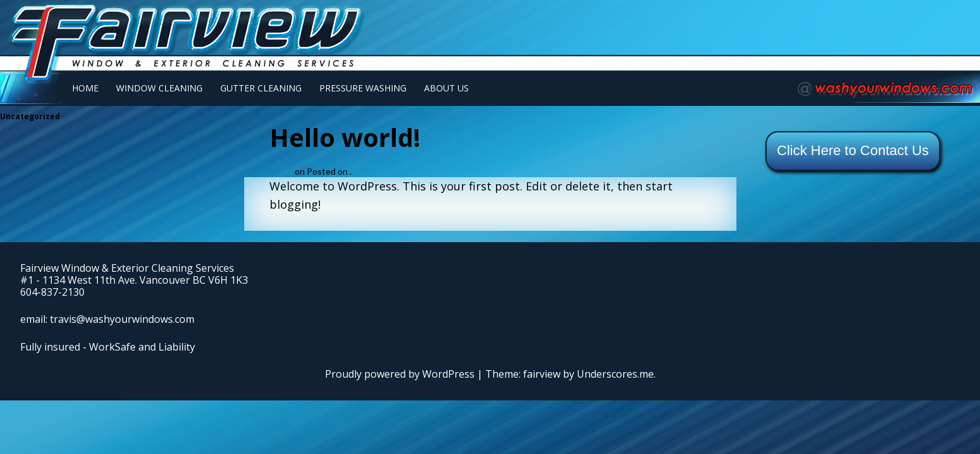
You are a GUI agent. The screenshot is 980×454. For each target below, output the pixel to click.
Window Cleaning (159, 88)
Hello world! (345, 137)
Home (85, 88)
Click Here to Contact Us (853, 150)
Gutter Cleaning (261, 88)
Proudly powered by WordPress (400, 374)
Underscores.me (615, 374)
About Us (446, 88)
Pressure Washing (363, 88)
